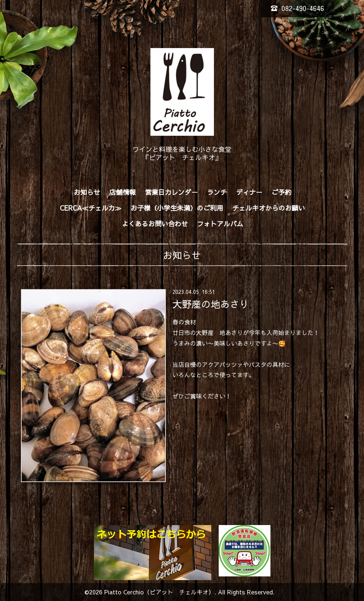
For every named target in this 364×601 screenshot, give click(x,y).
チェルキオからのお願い (269, 208)
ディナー (249, 192)
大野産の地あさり (211, 303)
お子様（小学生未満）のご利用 (177, 208)
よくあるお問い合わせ (155, 224)
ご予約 (281, 192)
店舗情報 (123, 192)
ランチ (217, 192)
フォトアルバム (220, 224)
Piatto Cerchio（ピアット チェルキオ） (159, 592)
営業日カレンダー (171, 192)
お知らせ (87, 192)
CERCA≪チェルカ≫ (91, 208)
